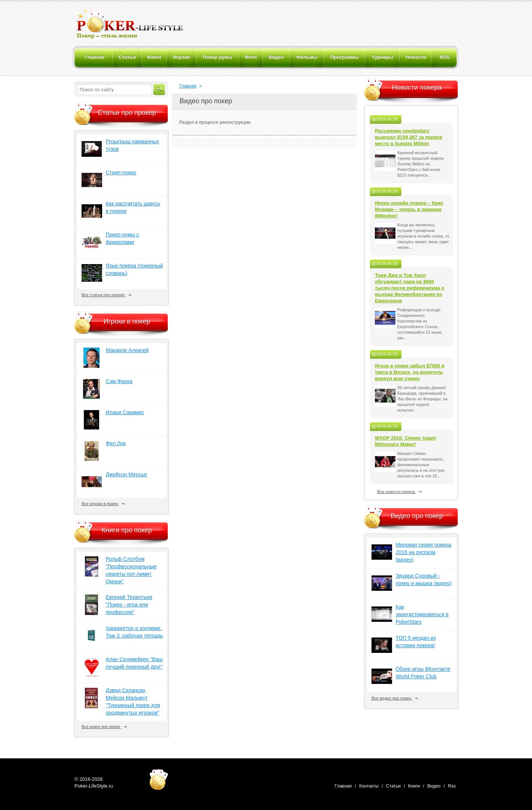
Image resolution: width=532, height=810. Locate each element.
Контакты (369, 786)
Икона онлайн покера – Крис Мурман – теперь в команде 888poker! (409, 209)
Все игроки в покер (103, 504)
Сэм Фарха (119, 381)
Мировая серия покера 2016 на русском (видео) (423, 552)
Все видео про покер (395, 698)
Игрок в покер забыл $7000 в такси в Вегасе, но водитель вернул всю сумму (410, 372)
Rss (452, 786)
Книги (414, 786)
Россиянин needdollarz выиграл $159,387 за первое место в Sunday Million (409, 137)
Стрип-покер (121, 172)
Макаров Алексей (127, 350)
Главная (188, 86)
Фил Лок (116, 443)
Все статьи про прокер (106, 295)
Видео (434, 786)
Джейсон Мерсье (126, 474)
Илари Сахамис (125, 412)
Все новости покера (399, 492)
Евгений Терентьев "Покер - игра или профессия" (129, 605)
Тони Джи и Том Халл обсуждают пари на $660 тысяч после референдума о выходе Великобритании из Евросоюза (410, 288)
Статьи (393, 786)
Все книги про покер (104, 727)
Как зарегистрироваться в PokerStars (422, 614)
